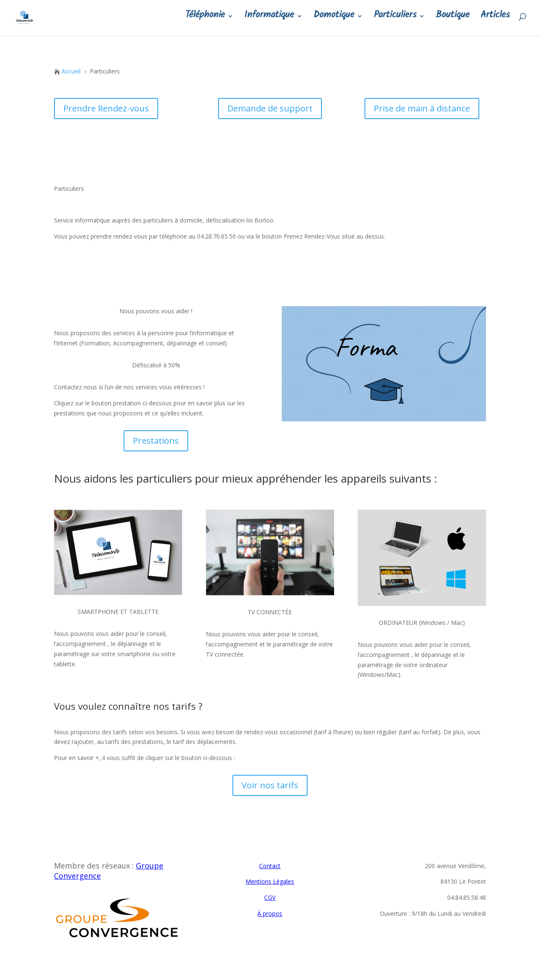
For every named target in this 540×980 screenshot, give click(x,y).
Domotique (334, 22)
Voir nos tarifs (270, 785)
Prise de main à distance (422, 108)
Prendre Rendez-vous (106, 108)
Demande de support (270, 108)
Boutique (453, 22)
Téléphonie (205, 22)
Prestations (156, 441)
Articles (495, 22)
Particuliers (395, 22)
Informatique (269, 22)
